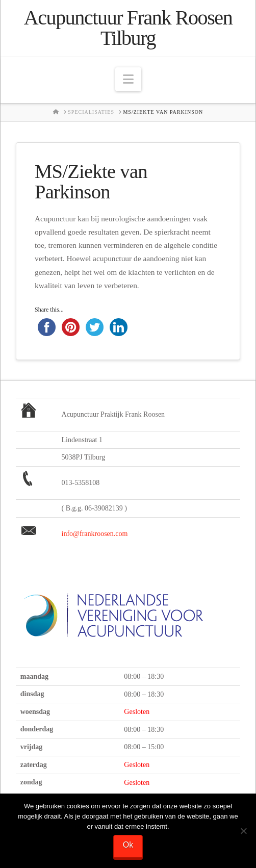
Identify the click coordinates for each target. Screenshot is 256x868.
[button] (128, 79)
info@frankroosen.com (95, 534)
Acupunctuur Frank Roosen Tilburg (128, 28)
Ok (128, 845)
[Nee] (243, 831)
